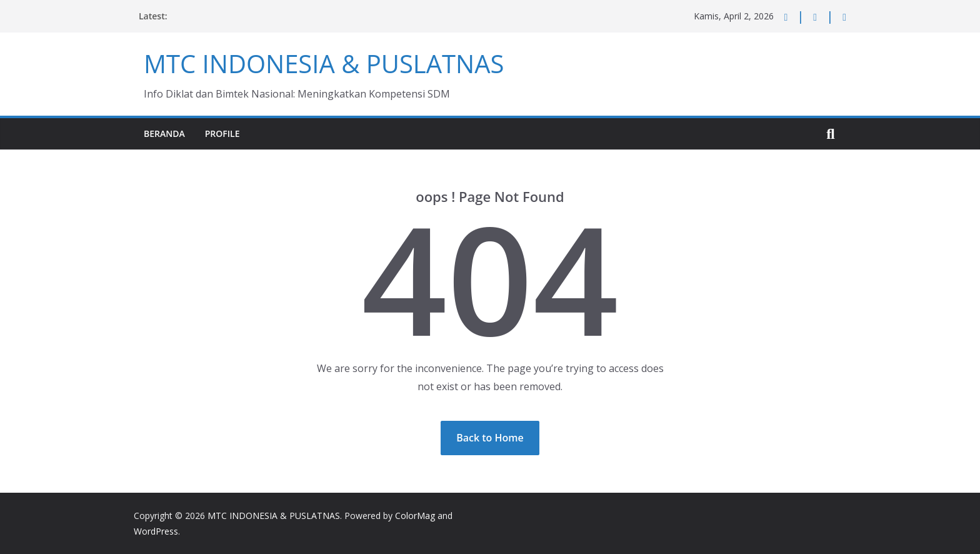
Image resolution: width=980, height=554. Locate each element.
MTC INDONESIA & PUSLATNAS (324, 63)
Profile (222, 133)
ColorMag (415, 516)
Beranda (164, 133)
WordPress (156, 531)
